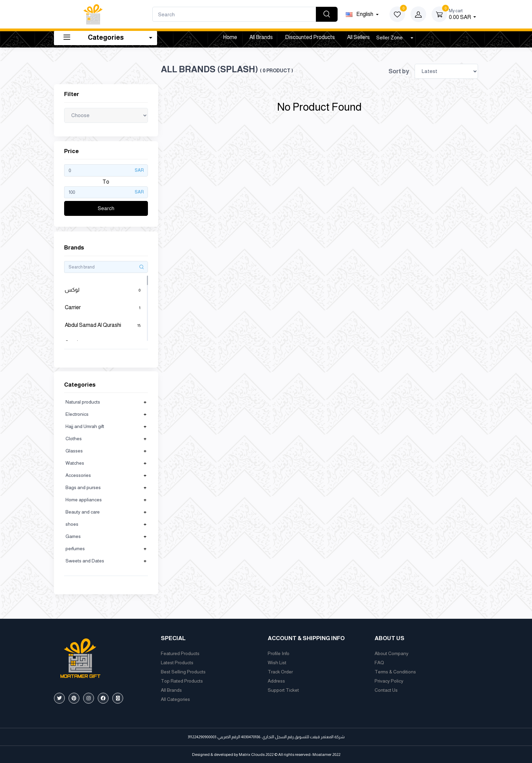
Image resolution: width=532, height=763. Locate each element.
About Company (392, 653)
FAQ (379, 663)
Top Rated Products (182, 681)
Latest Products (177, 663)
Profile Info (279, 653)
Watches (75, 463)
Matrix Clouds (252, 755)
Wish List (277, 663)
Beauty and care (83, 512)
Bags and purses (83, 487)
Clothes (74, 439)
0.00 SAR (462, 14)
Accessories (78, 475)
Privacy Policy (389, 681)
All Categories (175, 699)
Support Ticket (283, 690)
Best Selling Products (183, 672)
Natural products (83, 402)
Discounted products (310, 37)
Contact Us (386, 690)
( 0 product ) (277, 71)
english (360, 14)
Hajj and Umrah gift (85, 426)
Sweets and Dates (85, 561)
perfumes (75, 548)
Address (276, 681)
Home (230, 37)
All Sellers (358, 37)
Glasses (74, 451)
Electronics (77, 414)
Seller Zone (390, 38)
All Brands (261, 37)
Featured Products (180, 653)
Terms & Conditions (395, 672)
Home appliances (84, 500)
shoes (72, 524)
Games (73, 536)
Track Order (280, 672)
